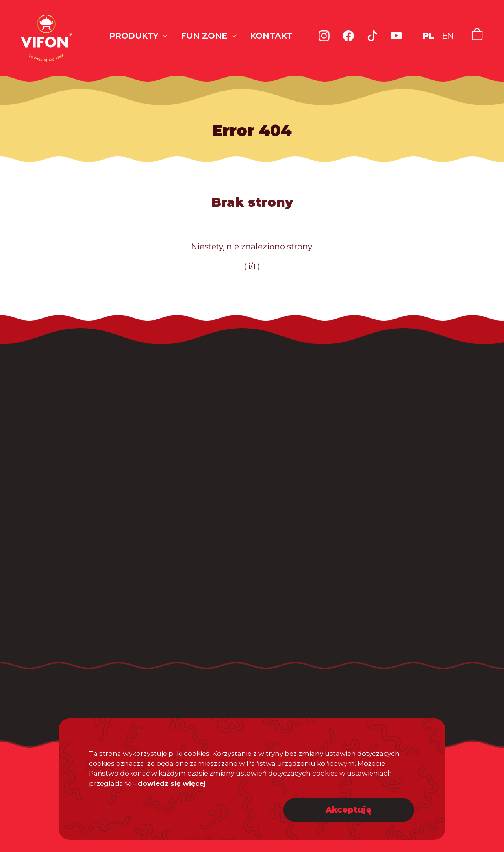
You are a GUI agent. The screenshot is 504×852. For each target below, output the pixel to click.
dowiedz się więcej (172, 783)
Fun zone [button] (204, 36)
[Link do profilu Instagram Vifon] (324, 36)
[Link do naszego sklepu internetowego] (477, 34)
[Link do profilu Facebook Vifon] (348, 36)
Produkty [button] (134, 36)
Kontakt (271, 36)
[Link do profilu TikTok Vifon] (372, 36)
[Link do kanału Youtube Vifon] (397, 36)
